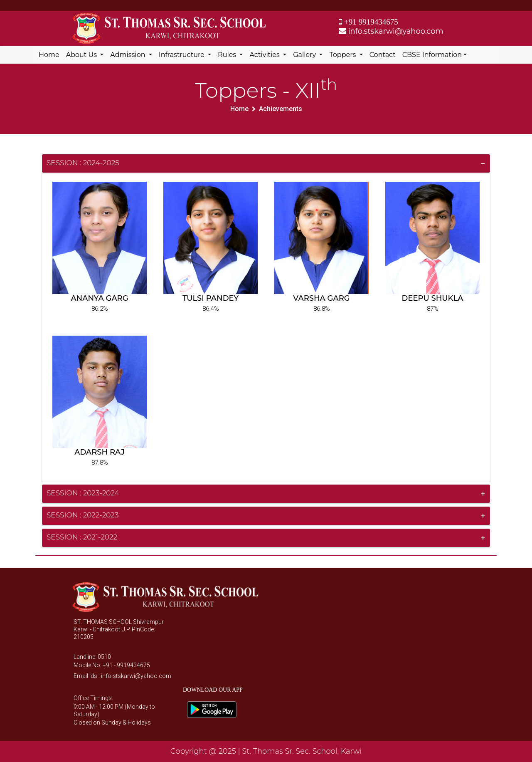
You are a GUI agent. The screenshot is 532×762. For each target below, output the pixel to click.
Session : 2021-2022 (82, 537)
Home (49, 55)
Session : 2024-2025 (83, 163)
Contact (383, 55)
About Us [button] (82, 55)
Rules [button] (228, 55)
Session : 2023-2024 (83, 493)
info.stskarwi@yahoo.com (391, 31)
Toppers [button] (343, 55)
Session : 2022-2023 (83, 515)
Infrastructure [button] (182, 55)
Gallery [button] (305, 55)
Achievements (281, 109)
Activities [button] (265, 55)
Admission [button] (128, 55)
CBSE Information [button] (432, 55)
